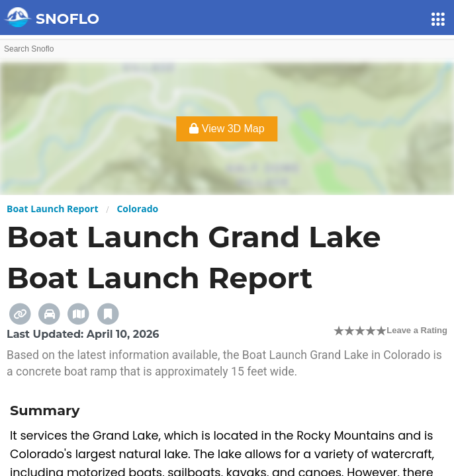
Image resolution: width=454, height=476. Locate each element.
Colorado (137, 209)
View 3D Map (227, 129)
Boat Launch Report (53, 209)
